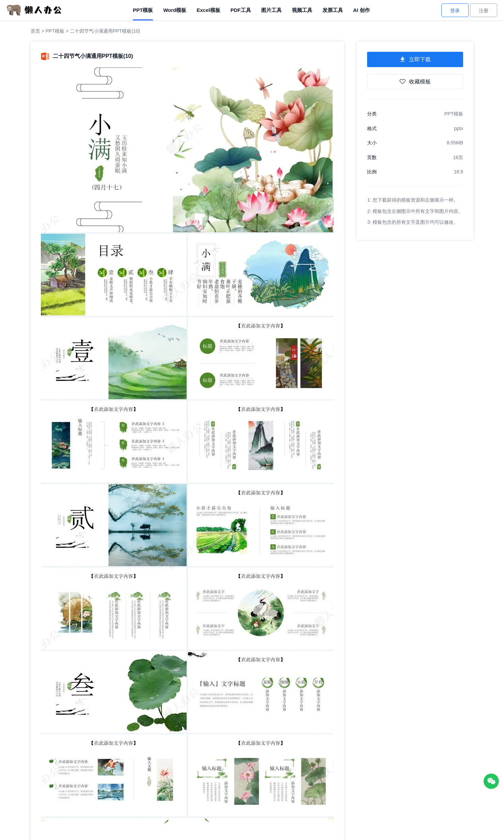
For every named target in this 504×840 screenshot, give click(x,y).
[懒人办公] (34, 10)
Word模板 (175, 10)
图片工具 (271, 10)
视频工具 (302, 10)
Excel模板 (208, 10)
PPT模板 (143, 10)
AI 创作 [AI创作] (361, 10)
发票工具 (333, 10)
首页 (35, 31)
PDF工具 (241, 10)
